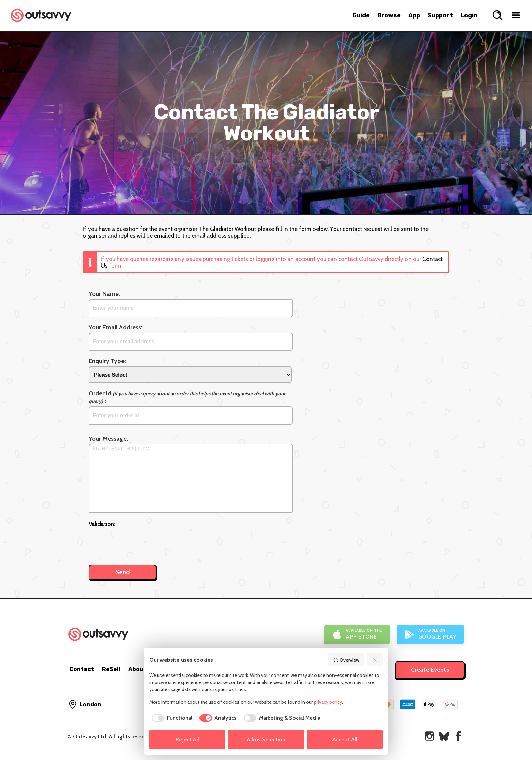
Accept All (345, 739)
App (414, 15)
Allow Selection (266, 739)
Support (440, 15)
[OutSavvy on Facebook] (459, 736)
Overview (346, 660)
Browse (389, 15)
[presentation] (140, 543)
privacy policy (328, 702)
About (137, 669)
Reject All (187, 739)
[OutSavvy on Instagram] (429, 736)
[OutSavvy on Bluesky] (444, 736)
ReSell (111, 669)
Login (469, 15)
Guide (361, 15)
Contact (82, 669)
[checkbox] (171, 718)
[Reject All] (375, 660)
